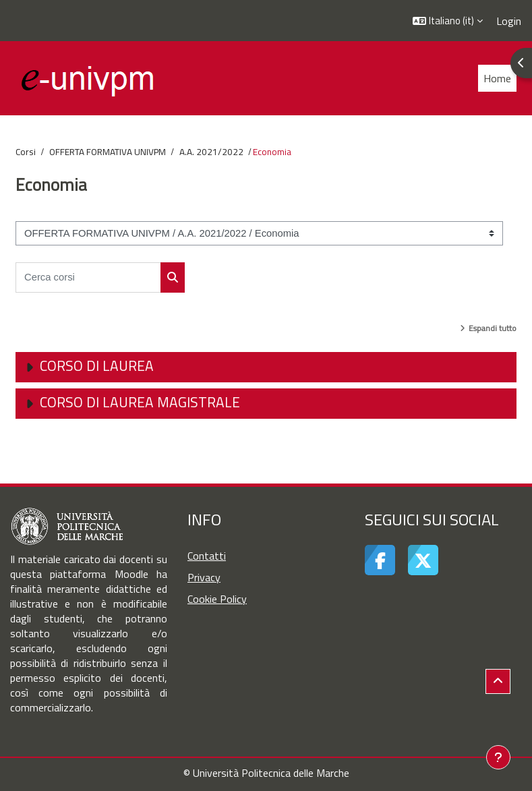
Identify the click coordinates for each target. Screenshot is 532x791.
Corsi (26, 152)
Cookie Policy (217, 599)
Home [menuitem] (497, 78)
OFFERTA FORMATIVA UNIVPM (108, 152)
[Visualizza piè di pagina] (498, 757)
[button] (448, 21)
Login (509, 21)
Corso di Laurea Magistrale (140, 402)
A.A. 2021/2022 (211, 152)
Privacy (204, 577)
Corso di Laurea (97, 365)
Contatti (207, 556)
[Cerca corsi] (88, 277)
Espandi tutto (493, 328)
